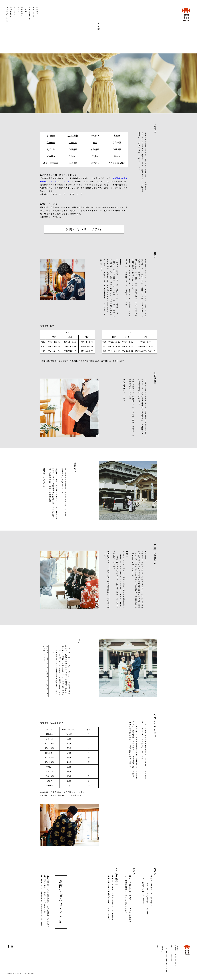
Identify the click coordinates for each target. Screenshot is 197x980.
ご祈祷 (26, 15)
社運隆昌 (73, 142)
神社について (33, 15)
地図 (158, 946)
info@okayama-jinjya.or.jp (167, 961)
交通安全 (51, 142)
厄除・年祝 (73, 136)
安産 (95, 142)
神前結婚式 (22, 15)
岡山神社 (186, 15)
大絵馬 (18, 15)
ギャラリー (15, 15)
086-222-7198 (171, 956)
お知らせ (37, 15)
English (7, 19)
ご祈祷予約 (162, 949)
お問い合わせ (11, 15)
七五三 (117, 136)
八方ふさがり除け (117, 163)
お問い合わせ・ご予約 (84, 229)
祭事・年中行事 (30, 15)
